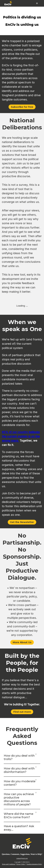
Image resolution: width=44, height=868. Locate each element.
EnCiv (28, 862)
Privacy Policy (21, 864)
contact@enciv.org (22, 858)
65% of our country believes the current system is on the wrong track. (21, 436)
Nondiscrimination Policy (34, 864)
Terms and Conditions (9, 864)
